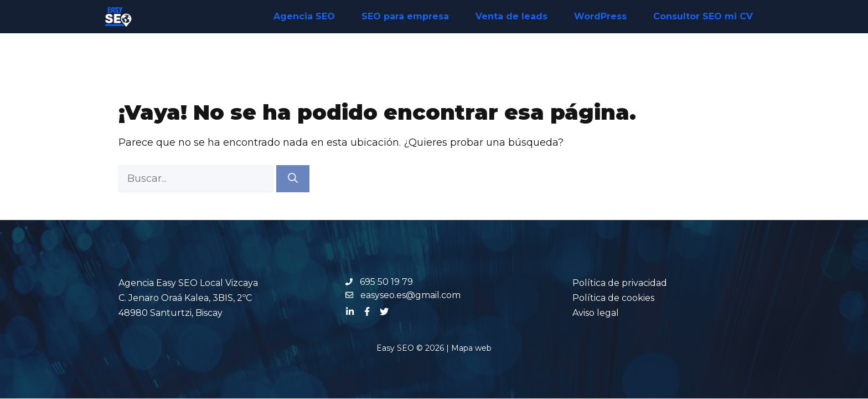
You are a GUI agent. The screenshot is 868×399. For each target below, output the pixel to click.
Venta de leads (512, 16)
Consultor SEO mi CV (703, 16)
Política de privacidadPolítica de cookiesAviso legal (620, 298)
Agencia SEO (304, 16)
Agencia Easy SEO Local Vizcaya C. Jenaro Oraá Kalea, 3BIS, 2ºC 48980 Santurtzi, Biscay (188, 298)
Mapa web (471, 348)
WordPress (600, 16)
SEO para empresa (405, 16)
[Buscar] (293, 179)
